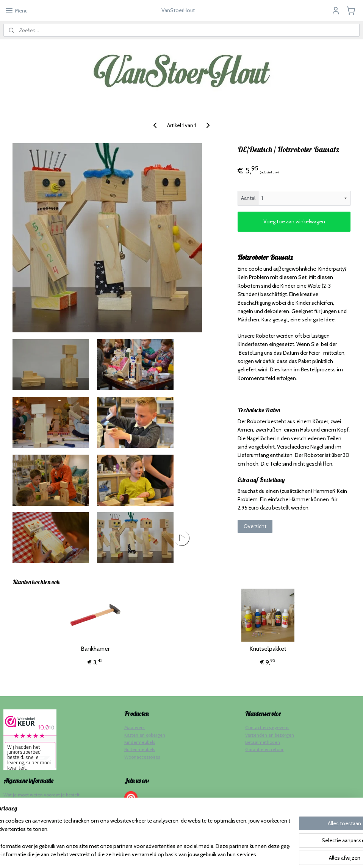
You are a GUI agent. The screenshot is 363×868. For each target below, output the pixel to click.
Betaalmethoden (263, 742)
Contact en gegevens (267, 727)
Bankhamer (95, 649)
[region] (131, 838)
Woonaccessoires (142, 757)
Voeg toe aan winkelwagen (294, 221)
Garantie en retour (264, 749)
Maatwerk (135, 727)
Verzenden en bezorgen (270, 735)
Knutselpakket (268, 649)
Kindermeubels (140, 742)
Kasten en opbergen (145, 735)
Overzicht (255, 526)
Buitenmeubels (140, 749)
